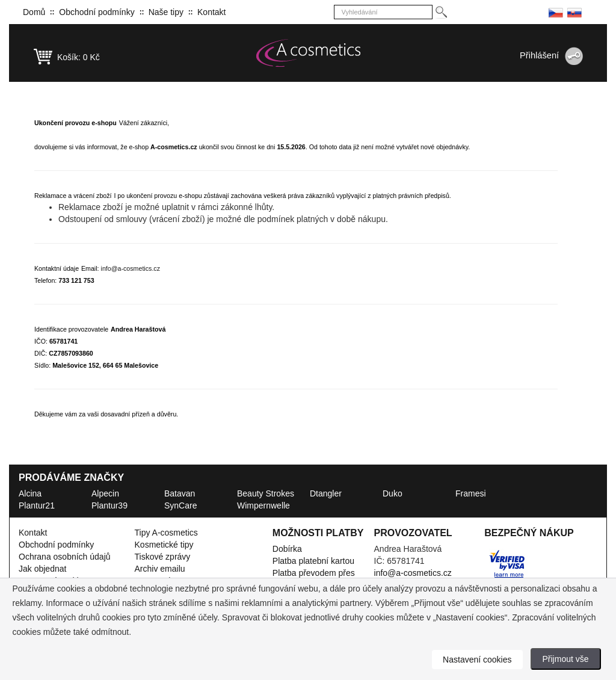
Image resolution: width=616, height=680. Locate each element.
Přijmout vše (566, 659)
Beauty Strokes (266, 493)
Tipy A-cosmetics (166, 533)
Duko (393, 493)
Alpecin (105, 493)
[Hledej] (441, 12)
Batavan (180, 493)
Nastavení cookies (477, 660)
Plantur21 (37, 505)
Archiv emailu (160, 569)
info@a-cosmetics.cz (131, 268)
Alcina (30, 493)
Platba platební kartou (313, 561)
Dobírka (287, 549)
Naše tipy (166, 12)
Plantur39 (109, 505)
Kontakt (211, 12)
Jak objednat (42, 569)
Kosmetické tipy (164, 545)
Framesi (471, 493)
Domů (34, 12)
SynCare (180, 505)
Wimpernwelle (263, 505)
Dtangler (326, 493)
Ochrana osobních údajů (65, 557)
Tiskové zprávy (163, 557)
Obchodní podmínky (97, 12)
